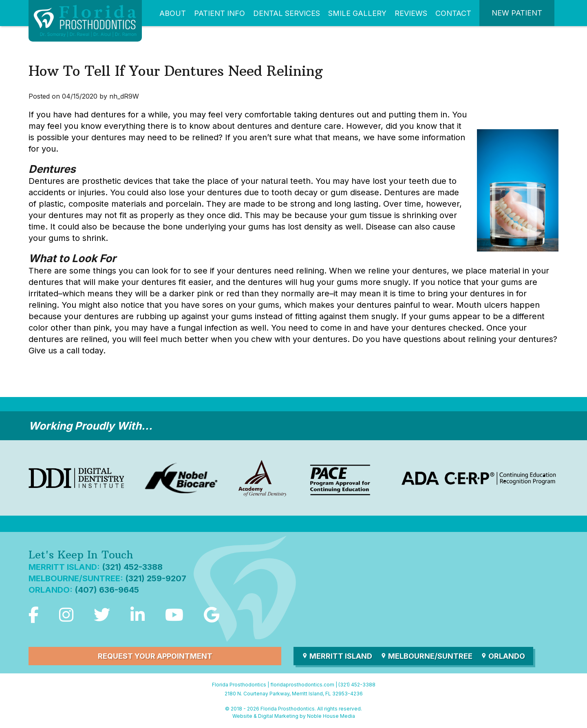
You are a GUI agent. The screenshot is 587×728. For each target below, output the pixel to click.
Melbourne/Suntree (426, 656)
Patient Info (220, 13)
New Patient (517, 13)
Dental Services (287, 13)
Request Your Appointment (155, 656)
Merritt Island (337, 656)
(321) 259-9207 (156, 578)
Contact (453, 13)
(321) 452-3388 (132, 567)
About (173, 13)
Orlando (503, 656)
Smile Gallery (357, 13)
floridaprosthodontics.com (302, 685)
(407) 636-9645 (107, 590)
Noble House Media (331, 716)
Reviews (411, 13)
